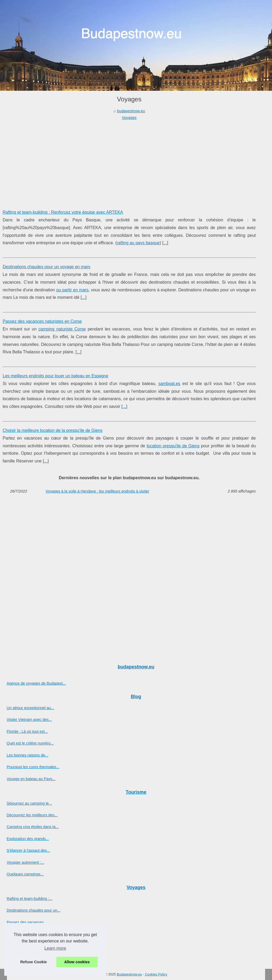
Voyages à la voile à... (25, 958)
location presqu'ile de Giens (173, 446)
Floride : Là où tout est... (27, 731)
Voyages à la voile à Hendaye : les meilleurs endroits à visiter (97, 491)
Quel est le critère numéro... (30, 743)
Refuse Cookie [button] (33, 962)
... (165, 243)
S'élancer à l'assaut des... (28, 850)
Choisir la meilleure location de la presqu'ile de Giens (53, 430)
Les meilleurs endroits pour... (31, 934)
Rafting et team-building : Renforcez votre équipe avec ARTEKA (63, 212)
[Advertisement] (129, 161)
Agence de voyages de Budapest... (36, 683)
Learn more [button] (55, 948)
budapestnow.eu (131, 111)
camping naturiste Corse (62, 329)
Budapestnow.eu (129, 974)
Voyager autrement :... (25, 862)
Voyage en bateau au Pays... (31, 779)
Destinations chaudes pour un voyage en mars (46, 267)
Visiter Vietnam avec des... (29, 720)
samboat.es (169, 384)
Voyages (129, 118)
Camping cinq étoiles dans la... (33, 827)
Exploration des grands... (28, 839)
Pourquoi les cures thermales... (33, 767)
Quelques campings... (25, 874)
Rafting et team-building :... (29, 899)
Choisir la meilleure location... (32, 946)
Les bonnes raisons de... (27, 755)
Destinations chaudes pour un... (33, 910)
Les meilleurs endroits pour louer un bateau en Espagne (56, 376)
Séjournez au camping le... (29, 803)
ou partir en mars (72, 290)
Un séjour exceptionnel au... (30, 708)
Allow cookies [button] (77, 962)
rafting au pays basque (138, 243)
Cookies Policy (156, 974)
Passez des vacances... (27, 922)
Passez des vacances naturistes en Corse (42, 321)
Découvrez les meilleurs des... (32, 815)
